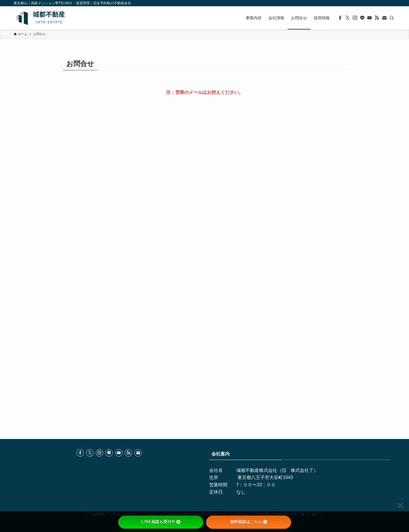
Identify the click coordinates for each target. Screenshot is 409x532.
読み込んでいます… (205, 240)
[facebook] (340, 18)
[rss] (377, 18)
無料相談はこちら (249, 522)
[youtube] (370, 18)
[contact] (384, 18)
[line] (362, 18)
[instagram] (355, 18)
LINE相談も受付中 (161, 522)
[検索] (392, 18)
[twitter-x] (347, 18)
